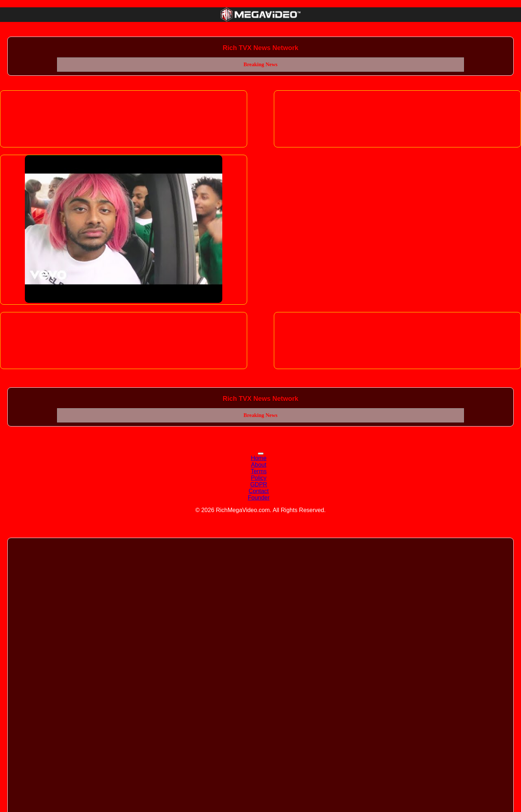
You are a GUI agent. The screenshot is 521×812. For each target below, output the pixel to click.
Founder (259, 498)
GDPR (258, 484)
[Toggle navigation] (261, 454)
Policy (259, 478)
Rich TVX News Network (260, 48)
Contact (259, 491)
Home (259, 458)
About (259, 465)
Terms (259, 471)
